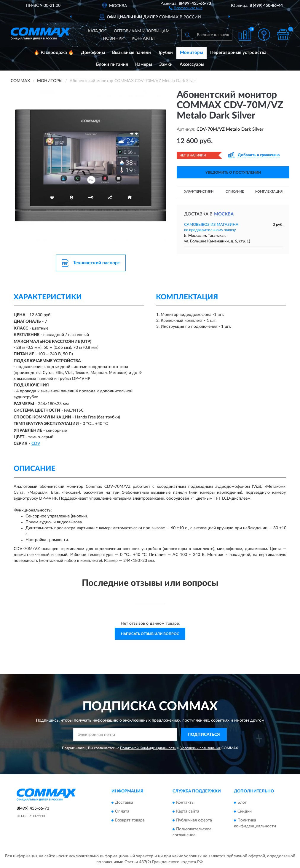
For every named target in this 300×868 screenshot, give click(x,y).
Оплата (122, 812)
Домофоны (93, 53)
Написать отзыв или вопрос (150, 634)
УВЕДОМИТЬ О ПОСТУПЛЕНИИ (233, 172)
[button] (186, 8)
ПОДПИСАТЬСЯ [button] (204, 735)
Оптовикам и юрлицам (142, 31)
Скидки (245, 812)
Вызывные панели (131, 53)
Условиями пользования (200, 748)
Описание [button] (235, 192)
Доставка (124, 803)
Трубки (165, 53)
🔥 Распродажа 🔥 (54, 53)
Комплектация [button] (269, 192)
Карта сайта (188, 812)
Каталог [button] (97, 31)
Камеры (144, 64)
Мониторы (192, 53)
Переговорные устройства (238, 53)
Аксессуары (192, 64)
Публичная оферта (194, 821)
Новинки (114, 39)
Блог (242, 803)
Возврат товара (130, 821)
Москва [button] (224, 214)
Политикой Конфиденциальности (148, 748)
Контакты (143, 39)
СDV (36, 444)
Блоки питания (112, 64)
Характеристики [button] (199, 192)
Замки (166, 64)
